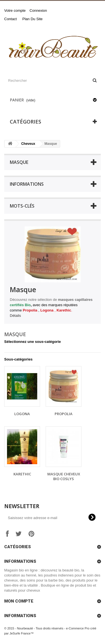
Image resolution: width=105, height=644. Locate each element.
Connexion (38, 11)
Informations (27, 184)
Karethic (22, 474)
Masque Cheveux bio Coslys (64, 476)
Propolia (64, 414)
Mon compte (19, 601)
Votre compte (15, 11)
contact (11, 19)
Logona (22, 414)
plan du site (32, 19)
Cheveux (28, 144)
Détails (15, 316)
